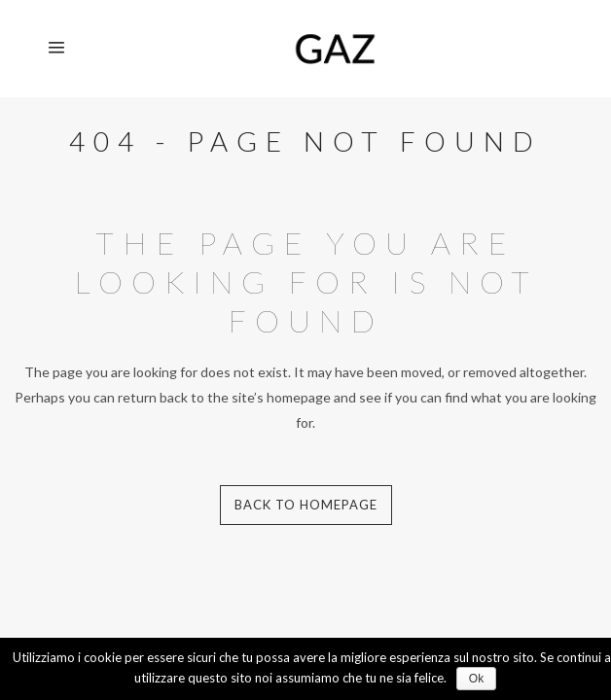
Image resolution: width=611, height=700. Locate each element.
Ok (476, 679)
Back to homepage (306, 505)
